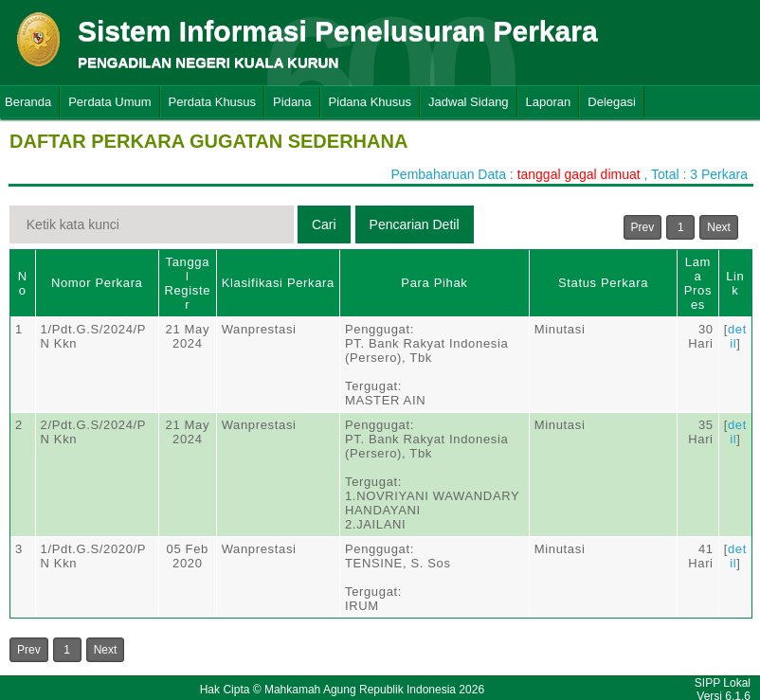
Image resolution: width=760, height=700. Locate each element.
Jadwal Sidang (469, 102)
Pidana (292, 102)
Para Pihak (434, 283)
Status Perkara (603, 283)
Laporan (549, 102)
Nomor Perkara (97, 283)
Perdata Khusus (213, 102)
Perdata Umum (109, 102)
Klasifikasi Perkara (278, 283)
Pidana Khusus (370, 102)
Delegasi (612, 102)
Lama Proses (698, 283)
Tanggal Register (187, 283)
